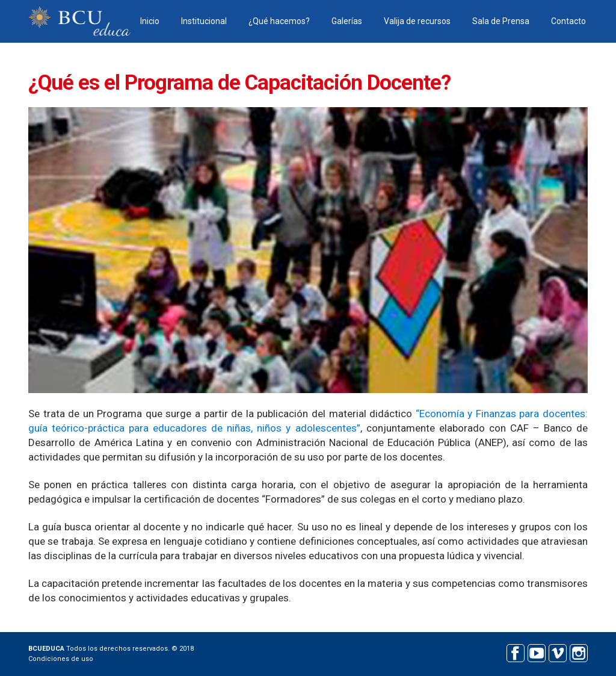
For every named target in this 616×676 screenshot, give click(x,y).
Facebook (515, 652)
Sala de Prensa (501, 21)
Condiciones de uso (61, 659)
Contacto (568, 21)
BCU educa (79, 21)
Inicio (150, 21)
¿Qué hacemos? (279, 21)
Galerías (347, 21)
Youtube (536, 652)
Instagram (578, 652)
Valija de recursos (417, 21)
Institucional (204, 21)
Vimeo (557, 652)
